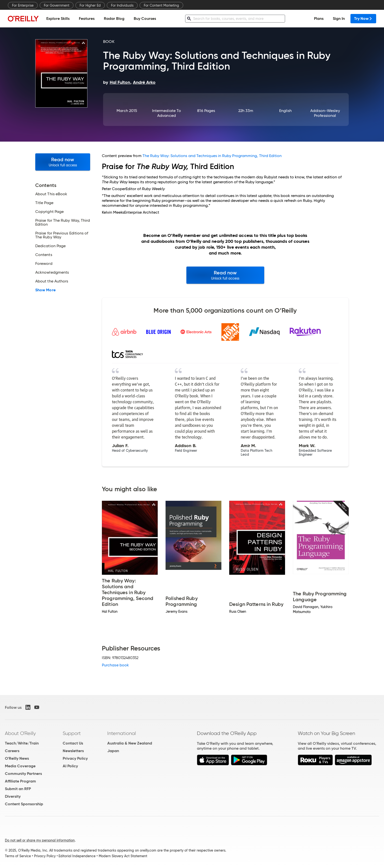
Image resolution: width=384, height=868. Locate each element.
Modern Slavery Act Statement (123, 856)
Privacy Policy (75, 758)
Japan (113, 751)
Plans (319, 18)
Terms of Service (18, 856)
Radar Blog (114, 18)
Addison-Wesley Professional (325, 113)
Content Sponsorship (24, 804)
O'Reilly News (17, 758)
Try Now (363, 18)
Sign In (339, 18)
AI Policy (70, 766)
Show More (45, 290)
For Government (57, 5)
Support (72, 733)
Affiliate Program (20, 781)
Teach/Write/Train (22, 743)
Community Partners (23, 774)
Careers (12, 751)
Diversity (13, 796)
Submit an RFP (18, 789)
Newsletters (73, 751)
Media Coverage (20, 766)
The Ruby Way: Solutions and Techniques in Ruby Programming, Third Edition (212, 156)
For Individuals (122, 5)
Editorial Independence (77, 856)
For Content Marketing (161, 5)
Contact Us (73, 743)
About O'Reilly (20, 733)
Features (87, 18)
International (122, 733)
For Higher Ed (90, 5)
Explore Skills (58, 18)
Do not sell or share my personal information (40, 840)
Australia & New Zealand (130, 743)
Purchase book (115, 665)
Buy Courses (145, 18)
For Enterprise (23, 5)
